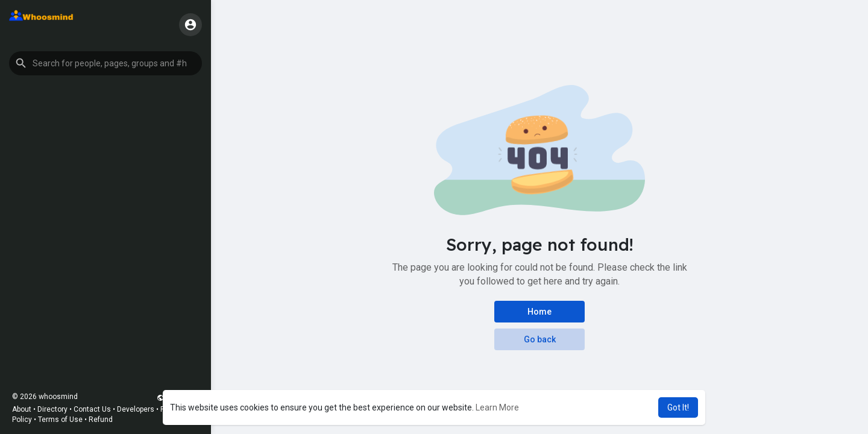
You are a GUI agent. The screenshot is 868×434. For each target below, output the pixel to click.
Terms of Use (60, 420)
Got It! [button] (678, 407)
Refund (101, 420)
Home (539, 312)
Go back (540, 339)
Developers (136, 409)
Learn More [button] (497, 407)
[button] (105, 63)
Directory (52, 409)
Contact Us (92, 409)
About (22, 409)
